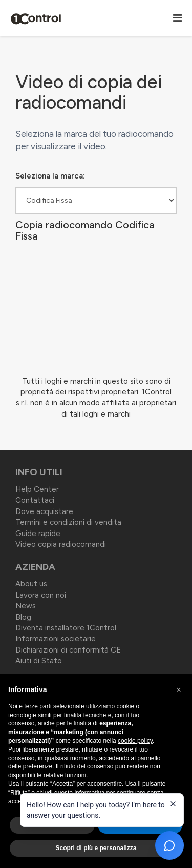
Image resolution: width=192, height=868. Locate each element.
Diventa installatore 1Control (66, 628)
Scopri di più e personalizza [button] (96, 848)
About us (31, 584)
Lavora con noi (41, 595)
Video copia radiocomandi (61, 544)
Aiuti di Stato (39, 661)
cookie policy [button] (135, 741)
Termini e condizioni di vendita (68, 522)
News (26, 606)
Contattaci (35, 500)
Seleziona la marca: (50, 176)
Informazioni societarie (56, 639)
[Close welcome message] (173, 804)
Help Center (37, 489)
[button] (179, 690)
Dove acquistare (44, 511)
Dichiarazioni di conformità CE (68, 650)
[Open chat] (169, 845)
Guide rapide (38, 534)
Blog (23, 617)
